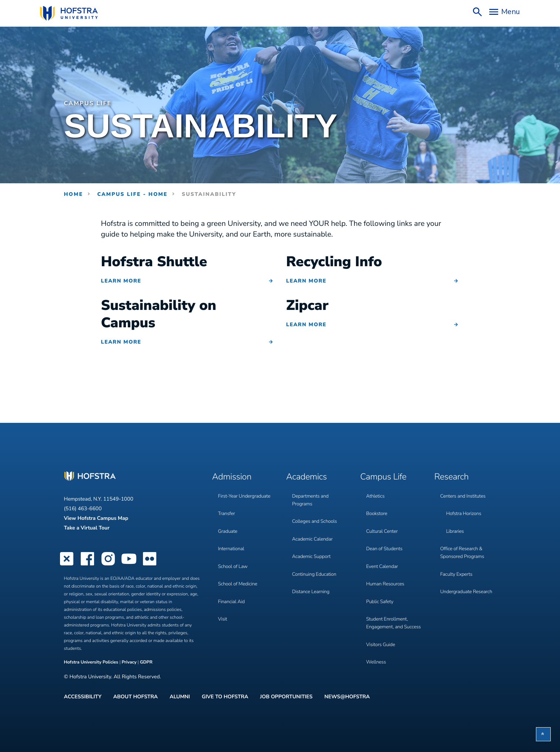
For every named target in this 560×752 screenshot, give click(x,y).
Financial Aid (232, 584)
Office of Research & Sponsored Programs (464, 542)
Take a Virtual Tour (87, 528)
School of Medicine (239, 569)
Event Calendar (383, 553)
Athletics (376, 493)
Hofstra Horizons (465, 508)
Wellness (377, 645)
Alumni (180, 696)
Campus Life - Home (132, 194)
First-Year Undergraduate (246, 493)
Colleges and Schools (316, 516)
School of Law (234, 553)
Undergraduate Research (468, 576)
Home (74, 194)
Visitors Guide (382, 630)
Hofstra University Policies (92, 662)
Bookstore (378, 508)
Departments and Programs (312, 497)
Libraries (456, 523)
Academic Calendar (314, 531)
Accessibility (83, 696)
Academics (309, 476)
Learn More (121, 281)
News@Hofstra (347, 696)
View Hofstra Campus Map (96, 518)
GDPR (146, 662)
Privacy (129, 662)
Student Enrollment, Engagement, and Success (389, 607)
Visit (223, 599)
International (232, 538)
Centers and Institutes (464, 493)
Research (454, 476)
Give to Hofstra (225, 696)
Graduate (229, 523)
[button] (543, 734)
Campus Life (90, 103)
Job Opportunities (286, 696)
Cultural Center (383, 523)
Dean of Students (386, 538)
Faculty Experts (457, 561)
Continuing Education (316, 561)
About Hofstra (136, 696)
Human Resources (386, 569)
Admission (234, 476)
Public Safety (381, 584)
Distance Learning (312, 576)
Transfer (227, 508)
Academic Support (313, 546)
